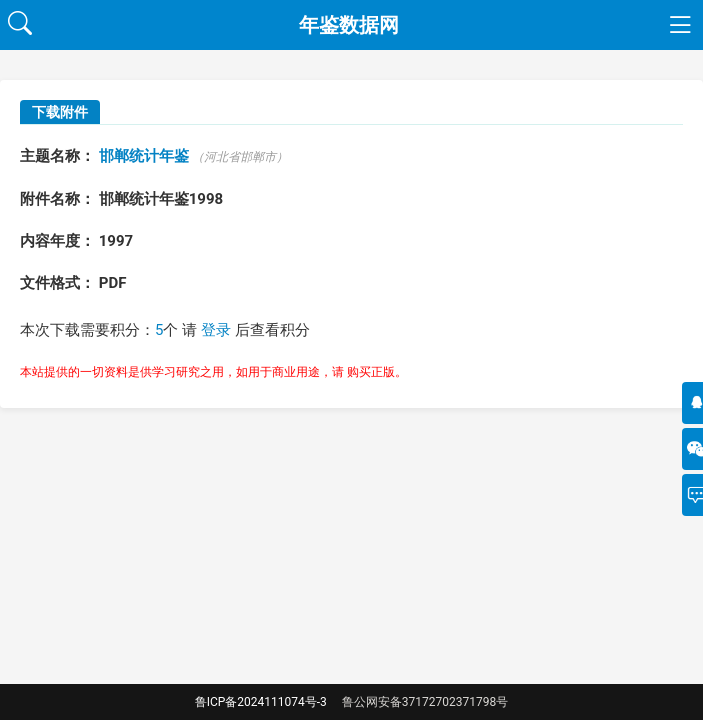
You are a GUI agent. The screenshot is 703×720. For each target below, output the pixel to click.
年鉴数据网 (349, 25)
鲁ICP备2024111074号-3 (261, 702)
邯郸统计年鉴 (144, 156)
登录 (216, 330)
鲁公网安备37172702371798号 (425, 702)
